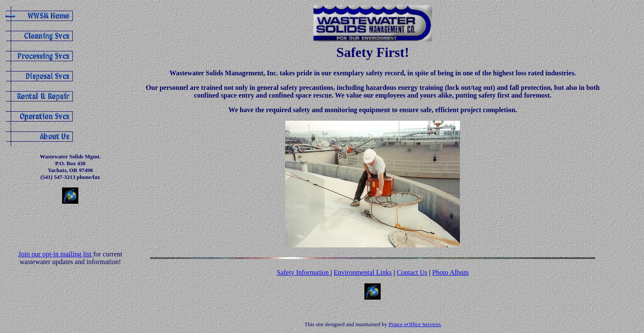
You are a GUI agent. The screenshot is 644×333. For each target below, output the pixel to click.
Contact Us (412, 272)
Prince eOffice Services (414, 324)
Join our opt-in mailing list (56, 254)
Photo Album (450, 272)
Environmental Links (363, 272)
